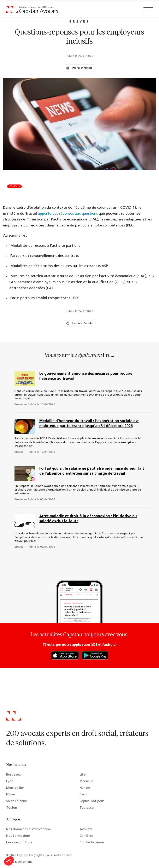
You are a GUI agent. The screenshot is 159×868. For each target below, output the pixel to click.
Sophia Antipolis (92, 801)
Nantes (85, 788)
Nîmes (11, 795)
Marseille (86, 781)
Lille (83, 775)
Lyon (10, 781)
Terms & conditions (19, 862)
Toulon (12, 808)
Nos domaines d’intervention (28, 829)
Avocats (86, 829)
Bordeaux (13, 775)
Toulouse (87, 808)
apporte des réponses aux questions (68, 214)
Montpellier (15, 788)
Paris (83, 795)
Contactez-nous (92, 843)
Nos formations (18, 836)
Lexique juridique (19, 843)
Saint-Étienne (17, 801)
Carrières (86, 836)
